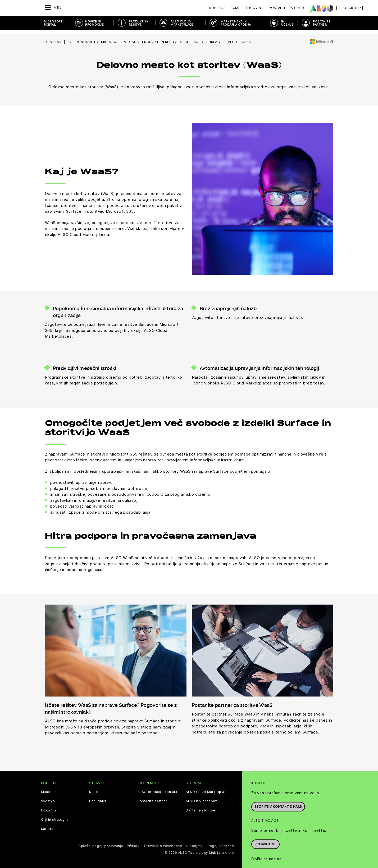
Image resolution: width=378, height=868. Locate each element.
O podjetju (195, 842)
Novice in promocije (94, 23)
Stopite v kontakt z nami (278, 802)
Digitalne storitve (201, 807)
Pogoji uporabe (221, 842)
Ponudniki (97, 797)
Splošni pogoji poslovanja (101, 842)
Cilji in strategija (55, 816)
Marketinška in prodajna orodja (236, 23)
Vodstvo (48, 797)
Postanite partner (152, 797)
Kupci (94, 788)
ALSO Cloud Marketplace (182, 23)
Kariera (47, 825)
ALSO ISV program (202, 797)
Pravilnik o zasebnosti (163, 842)
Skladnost (49, 788)
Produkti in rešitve (139, 23)
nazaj (55, 38)
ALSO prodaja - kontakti (158, 788)
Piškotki (134, 842)
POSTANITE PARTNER (322, 23)
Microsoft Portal (53, 23)
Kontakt (217, 8)
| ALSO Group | (350, 8)
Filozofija (49, 807)
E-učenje (287, 23)
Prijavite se (265, 840)
